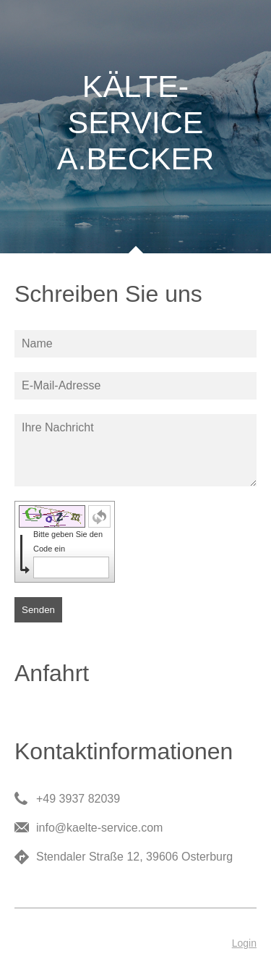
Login (244, 943)
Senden (38, 610)
